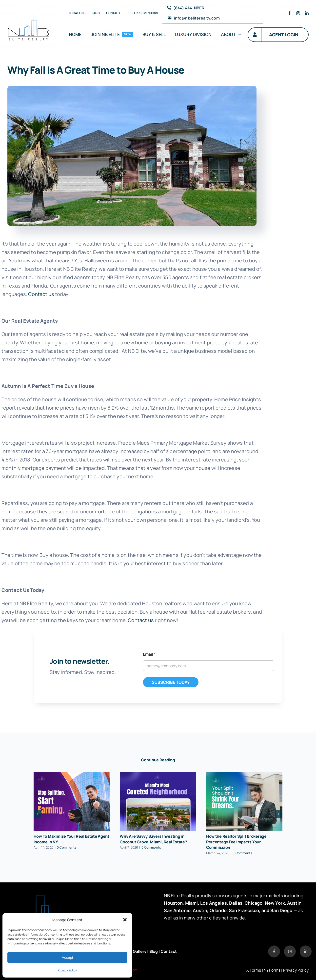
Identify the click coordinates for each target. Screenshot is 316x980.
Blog (154, 951)
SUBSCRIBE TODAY (171, 682)
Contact (169, 951)
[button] (125, 920)
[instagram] (298, 13)
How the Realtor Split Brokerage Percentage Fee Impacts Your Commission (236, 842)
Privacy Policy (67, 970)
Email (149, 654)
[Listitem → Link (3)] (306, 948)
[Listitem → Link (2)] (290, 948)
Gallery (140, 951)
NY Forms (272, 970)
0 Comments (67, 847)
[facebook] (289, 13)
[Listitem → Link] (274, 948)
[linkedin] (307, 13)
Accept (67, 957)
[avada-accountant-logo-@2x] (29, 10)
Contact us (41, 294)
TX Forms (252, 970)
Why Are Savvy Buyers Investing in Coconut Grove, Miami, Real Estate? (153, 839)
